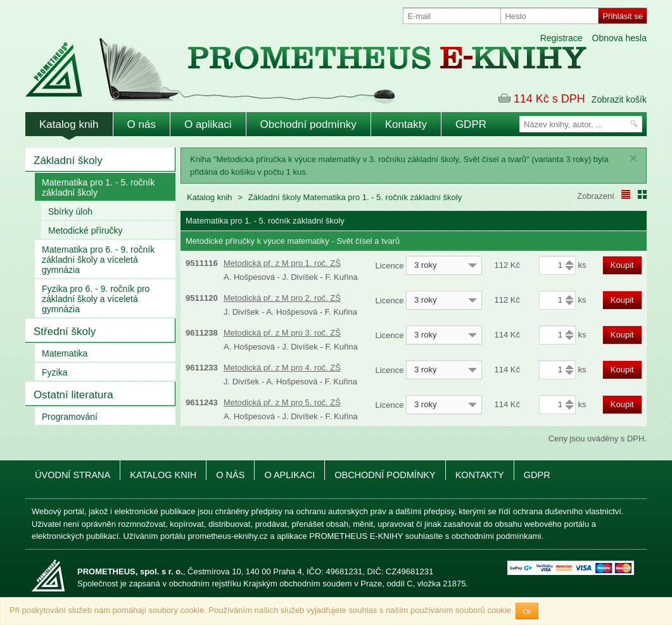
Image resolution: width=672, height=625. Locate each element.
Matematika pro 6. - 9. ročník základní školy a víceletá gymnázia (98, 260)
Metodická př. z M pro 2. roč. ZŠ (282, 298)
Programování (70, 417)
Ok (527, 611)
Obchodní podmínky (308, 124)
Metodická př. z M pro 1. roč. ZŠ (282, 263)
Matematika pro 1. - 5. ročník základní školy (98, 187)
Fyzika (54, 372)
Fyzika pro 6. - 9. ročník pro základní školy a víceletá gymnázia (96, 299)
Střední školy (65, 331)
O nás (142, 124)
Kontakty (406, 124)
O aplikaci (208, 124)
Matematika (65, 353)
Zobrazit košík (619, 99)
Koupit (622, 265)
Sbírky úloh (70, 211)
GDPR (471, 124)
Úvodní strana (73, 475)
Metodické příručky (85, 230)
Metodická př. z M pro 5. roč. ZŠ (282, 402)
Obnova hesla (619, 38)
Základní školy (68, 161)
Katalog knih (69, 124)
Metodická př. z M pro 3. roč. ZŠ (282, 333)
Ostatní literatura (73, 395)
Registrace (561, 38)
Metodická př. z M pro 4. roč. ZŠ (282, 368)
